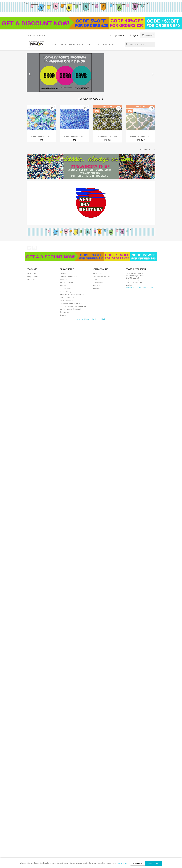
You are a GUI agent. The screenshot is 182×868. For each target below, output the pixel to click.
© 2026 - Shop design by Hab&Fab (91, 319)
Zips (97, 44)
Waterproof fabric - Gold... (108, 137)
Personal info (98, 273)
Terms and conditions (68, 276)
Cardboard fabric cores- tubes (72, 304)
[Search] (140, 44)
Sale (90, 44)
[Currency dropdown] (121, 36)
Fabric (63, 44)
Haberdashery (77, 44)
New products (32, 276)
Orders (96, 279)
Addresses (97, 285)
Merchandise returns (101, 276)
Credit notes (98, 282)
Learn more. (122, 863)
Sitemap (63, 315)
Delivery (63, 273)
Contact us (64, 312)
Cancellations (65, 289)
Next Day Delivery (67, 298)
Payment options (66, 282)
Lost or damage (66, 292)
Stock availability (66, 301)
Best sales (31, 279)
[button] (36, 73)
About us (63, 279)
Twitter (29, 248)
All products (148, 150)
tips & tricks (108, 44)
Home (54, 44)
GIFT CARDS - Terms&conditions (72, 295)
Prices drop (31, 273)
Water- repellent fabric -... (41, 137)
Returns (63, 285)
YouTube (34, 248)
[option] (91, 73)
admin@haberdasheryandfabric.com (140, 287)
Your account (100, 269)
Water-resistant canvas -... (141, 137)
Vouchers (97, 289)
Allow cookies (154, 863)
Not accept (138, 863)
